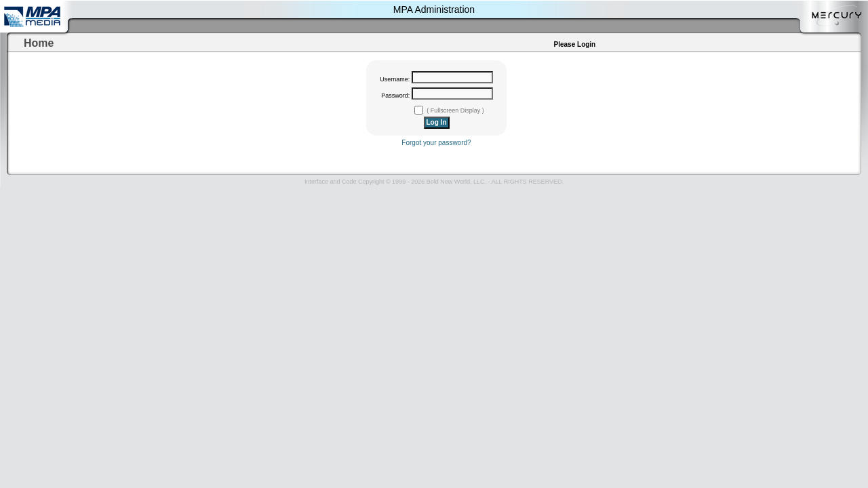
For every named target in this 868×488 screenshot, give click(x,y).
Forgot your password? (436, 143)
